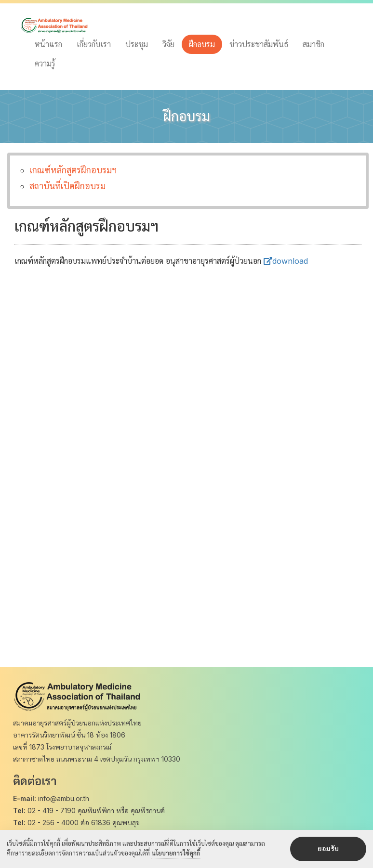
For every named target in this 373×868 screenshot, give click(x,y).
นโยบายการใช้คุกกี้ (176, 854)
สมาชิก (313, 44)
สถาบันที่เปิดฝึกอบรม (67, 186)
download (286, 261)
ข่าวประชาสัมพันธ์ (259, 44)
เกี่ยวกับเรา (94, 44)
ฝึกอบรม (202, 44)
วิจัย (168, 44)
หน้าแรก (48, 44)
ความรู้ (45, 64)
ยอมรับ (328, 849)
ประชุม (137, 44)
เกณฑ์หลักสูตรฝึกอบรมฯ (73, 170)
